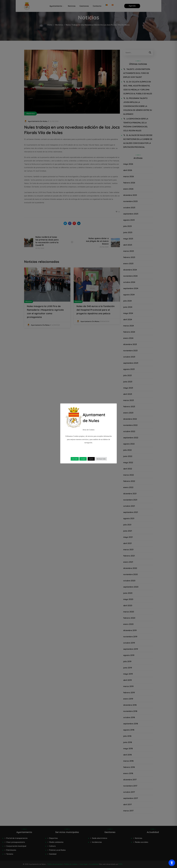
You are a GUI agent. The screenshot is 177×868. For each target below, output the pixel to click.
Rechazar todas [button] (101, 459)
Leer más (75, 459)
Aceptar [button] (83, 459)
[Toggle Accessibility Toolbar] (172, 863)
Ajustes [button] (91, 459)
